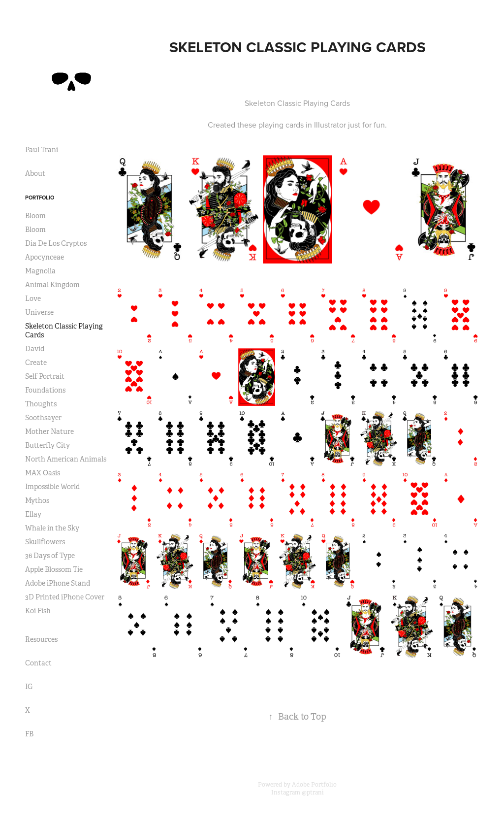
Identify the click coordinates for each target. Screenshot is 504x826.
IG (29, 687)
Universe (39, 312)
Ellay (33, 514)
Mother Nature (49, 431)
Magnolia (40, 271)
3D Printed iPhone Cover (65, 597)
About (35, 173)
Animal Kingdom (52, 285)
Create (36, 363)
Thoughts (41, 404)
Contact (38, 663)
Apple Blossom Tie (54, 569)
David (35, 349)
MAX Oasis (43, 473)
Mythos (37, 500)
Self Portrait (45, 376)
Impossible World (52, 487)
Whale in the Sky (52, 528)
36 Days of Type (50, 556)
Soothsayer (43, 418)
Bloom (35, 216)
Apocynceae (45, 257)
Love (33, 298)
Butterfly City (47, 445)
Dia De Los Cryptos (56, 243)
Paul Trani (42, 150)
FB (29, 734)
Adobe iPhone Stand (58, 583)
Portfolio (40, 198)
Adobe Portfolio (314, 785)
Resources (41, 639)
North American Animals (66, 459)
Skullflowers (45, 542)
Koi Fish (38, 611)
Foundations (45, 390)
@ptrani (313, 793)
